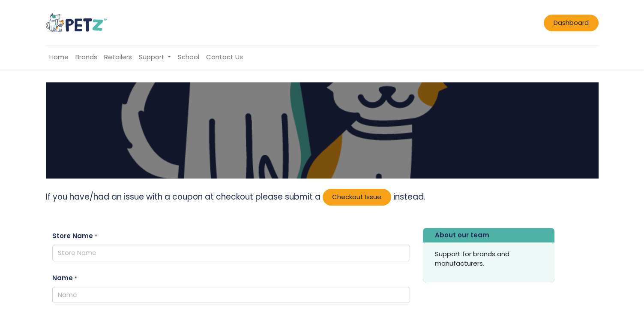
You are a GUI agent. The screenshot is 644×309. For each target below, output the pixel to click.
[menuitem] (59, 57)
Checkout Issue (357, 197)
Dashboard (571, 23)
